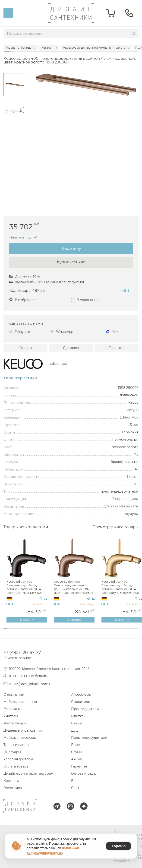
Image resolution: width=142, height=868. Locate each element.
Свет (75, 788)
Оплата (26, 348)
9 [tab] (32, 632)
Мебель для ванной (20, 702)
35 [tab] (120, 632)
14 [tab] (49, 632)
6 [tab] (22, 632)
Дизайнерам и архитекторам (28, 774)
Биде (76, 745)
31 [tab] (106, 632)
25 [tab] (86, 632)
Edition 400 (58, 364)
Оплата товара (16, 766)
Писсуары (12, 752)
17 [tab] (59, 632)
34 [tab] (117, 632)
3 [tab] (12, 632)
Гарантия (117, 348)
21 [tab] (73, 632)
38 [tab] (130, 632)
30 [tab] (103, 632)
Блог (75, 781)
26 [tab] (90, 632)
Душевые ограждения (23, 730)
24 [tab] (83, 632)
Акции (77, 759)
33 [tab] (113, 632)
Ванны (77, 723)
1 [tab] (5, 629)
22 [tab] (76, 632)
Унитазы (11, 716)
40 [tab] (137, 632)
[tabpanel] (27, 581)
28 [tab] (96, 632)
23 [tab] (80, 632)
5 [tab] (19, 632)
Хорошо (118, 846)
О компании (14, 695)
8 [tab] (29, 632)
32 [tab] (110, 632)
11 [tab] (39, 632)
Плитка (77, 716)
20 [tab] (69, 632)
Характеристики (20, 378)
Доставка (71, 348)
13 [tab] (46, 632)
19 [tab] (66, 632)
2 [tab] (9, 632)
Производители (85, 709)
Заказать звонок (17, 658)
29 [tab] (100, 632)
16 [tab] (56, 632)
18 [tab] (63, 632)
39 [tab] (134, 632)
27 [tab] (93, 632)
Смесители (81, 702)
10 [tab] (36, 632)
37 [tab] (127, 632)
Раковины (12, 709)
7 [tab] (25, 632)
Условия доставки (19, 759)
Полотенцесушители (89, 738)
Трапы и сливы (16, 745)
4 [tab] (15, 632)
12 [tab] (42, 632)
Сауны (76, 752)
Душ (75, 730)
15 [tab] (52, 632)
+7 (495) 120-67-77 (22, 653)
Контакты (11, 781)
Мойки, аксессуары (20, 738)
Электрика (13, 788)
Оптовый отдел (84, 774)
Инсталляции (15, 723)
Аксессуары (81, 695)
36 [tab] (123, 632)
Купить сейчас (71, 262)
